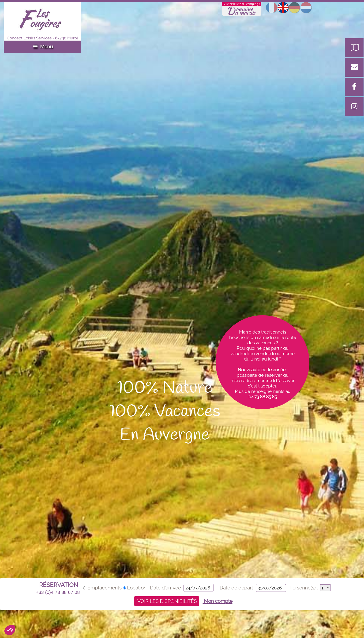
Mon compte (218, 601)
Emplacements (103, 588)
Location (135, 588)
